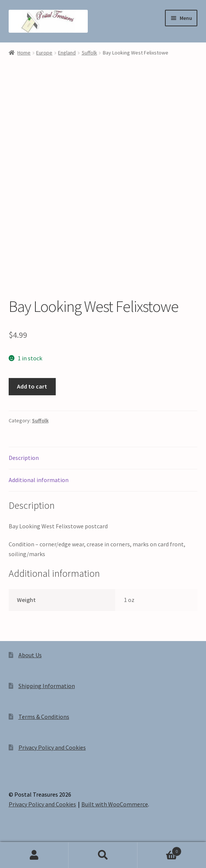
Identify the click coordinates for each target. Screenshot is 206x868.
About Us (30, 655)
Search (103, 855)
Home (24, 53)
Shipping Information (47, 686)
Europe (44, 53)
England (67, 53)
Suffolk (89, 53)
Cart (159, 850)
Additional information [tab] (39, 480)
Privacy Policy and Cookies (52, 747)
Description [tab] (24, 458)
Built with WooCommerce (115, 804)
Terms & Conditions (44, 717)
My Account (34, 855)
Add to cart (32, 386)
